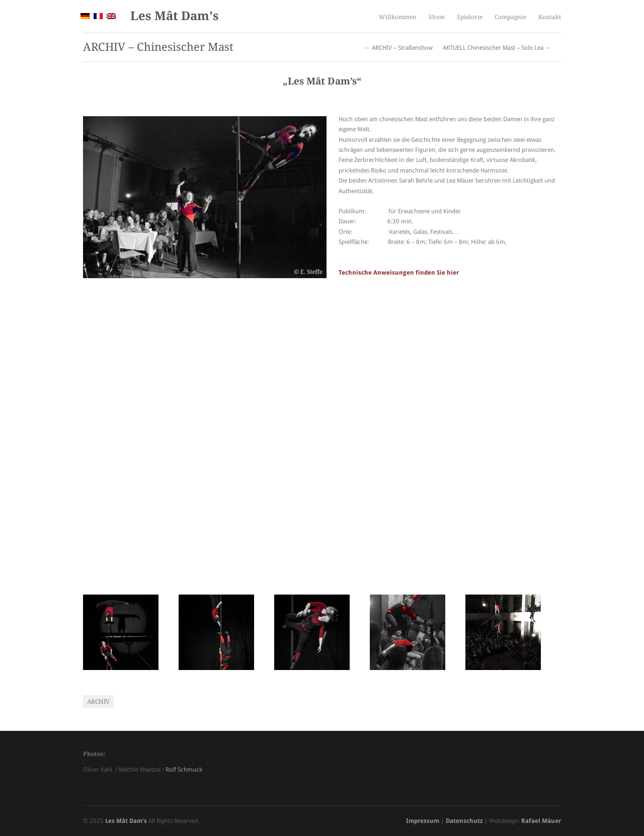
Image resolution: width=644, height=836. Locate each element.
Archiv (98, 702)
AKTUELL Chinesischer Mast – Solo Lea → (497, 48)
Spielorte (470, 17)
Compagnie (510, 17)
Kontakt (550, 17)
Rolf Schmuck (184, 770)
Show (437, 17)
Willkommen (398, 17)
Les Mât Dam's (175, 16)
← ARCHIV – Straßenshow (398, 48)
